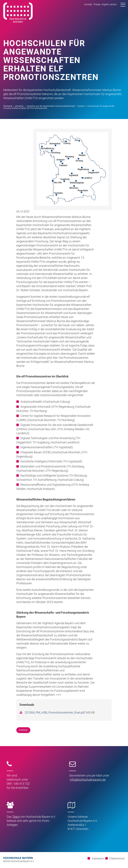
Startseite (8, 106)
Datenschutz (118, 858)
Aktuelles (19, 106)
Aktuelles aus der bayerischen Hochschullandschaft (51, 106)
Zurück (23, 730)
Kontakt (88, 4)
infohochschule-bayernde (88, 780)
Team (16, 817)
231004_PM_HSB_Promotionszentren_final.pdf (55, 712)
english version (109, 4)
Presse (97, 4)
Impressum (98, 858)
